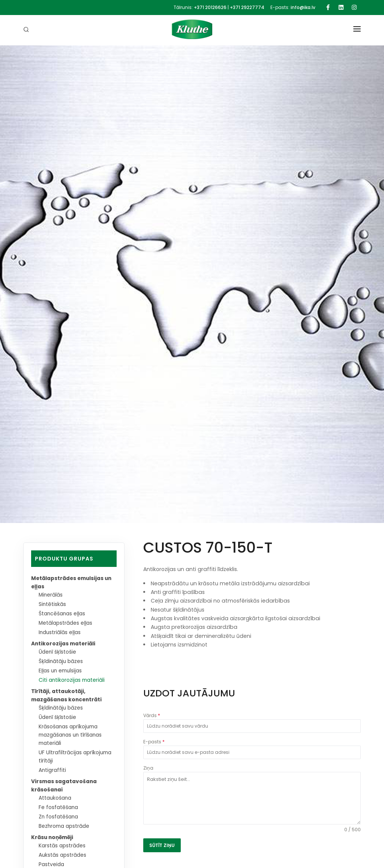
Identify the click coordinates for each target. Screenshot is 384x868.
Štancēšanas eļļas (63, 614)
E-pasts (154, 742)
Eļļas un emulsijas (61, 671)
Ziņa (148, 768)
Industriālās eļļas (61, 633)
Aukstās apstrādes (64, 855)
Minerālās (51, 595)
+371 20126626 (210, 7)
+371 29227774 (247, 7)
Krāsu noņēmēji (53, 838)
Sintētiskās (53, 604)
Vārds (152, 715)
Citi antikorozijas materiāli (73, 680)
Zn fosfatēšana (59, 817)
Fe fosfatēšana (59, 808)
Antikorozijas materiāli (64, 644)
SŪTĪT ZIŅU (162, 845)
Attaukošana (56, 798)
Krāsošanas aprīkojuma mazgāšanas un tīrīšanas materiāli (73, 735)
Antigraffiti (53, 770)
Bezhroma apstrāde (65, 826)
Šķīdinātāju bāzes (62, 662)
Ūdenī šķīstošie (58, 652)
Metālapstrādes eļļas (67, 623)
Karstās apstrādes (63, 846)
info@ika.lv (303, 7)
